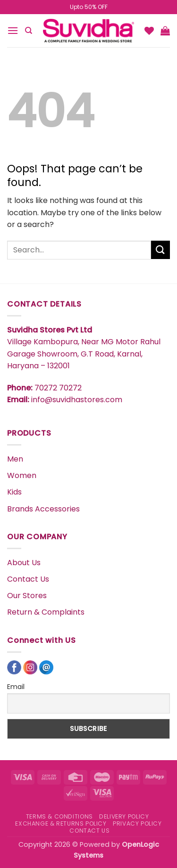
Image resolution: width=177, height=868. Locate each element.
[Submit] (160, 250)
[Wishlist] (149, 31)
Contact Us (28, 579)
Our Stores (27, 596)
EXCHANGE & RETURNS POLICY (61, 823)
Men (15, 459)
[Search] (29, 31)
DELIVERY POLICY (124, 816)
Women (22, 475)
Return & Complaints (46, 612)
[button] (13, 30)
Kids (14, 492)
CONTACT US (89, 831)
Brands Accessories (43, 509)
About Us (24, 563)
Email (16, 687)
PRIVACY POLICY (137, 823)
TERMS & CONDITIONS (59, 816)
